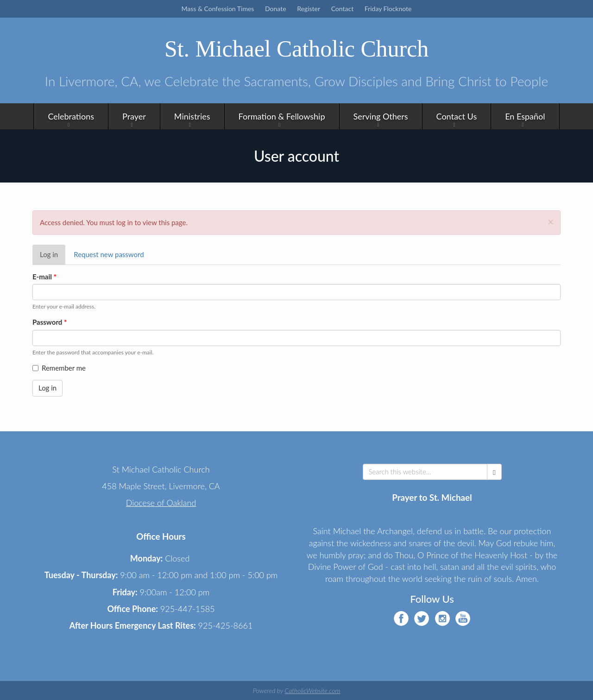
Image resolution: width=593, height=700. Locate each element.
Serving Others (381, 116)
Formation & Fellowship (282, 116)
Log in (53, 257)
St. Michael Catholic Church (296, 49)
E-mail (44, 276)
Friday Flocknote (388, 9)
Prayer (134, 116)
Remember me (59, 367)
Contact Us (457, 116)
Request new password (109, 254)
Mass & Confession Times (218, 9)
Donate (276, 9)
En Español (525, 116)
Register (309, 9)
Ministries (192, 116)
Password (50, 322)
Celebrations (71, 116)
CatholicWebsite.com (312, 690)
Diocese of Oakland (161, 502)
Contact (343, 9)
